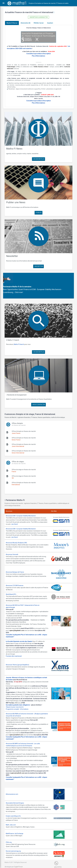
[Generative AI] (27, 23)
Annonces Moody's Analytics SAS (18, 535)
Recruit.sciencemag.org (15, 847)
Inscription (38, 262)
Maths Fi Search (20, 338)
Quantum (51, 23)
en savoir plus (38, 157)
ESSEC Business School (44, 66)
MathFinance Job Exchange (16, 830)
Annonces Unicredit (13, 547)
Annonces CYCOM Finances (16, 577)
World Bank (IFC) (12, 586)
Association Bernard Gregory (16, 799)
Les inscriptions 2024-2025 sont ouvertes (22, 48)
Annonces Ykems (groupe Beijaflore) (19, 657)
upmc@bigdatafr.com (22, 622)
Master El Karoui (13, 23)
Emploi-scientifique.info (15, 812)
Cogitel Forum (20, 863)
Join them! (24, 517)
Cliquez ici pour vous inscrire (16, 701)
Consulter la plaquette (15, 626)
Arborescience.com (13, 790)
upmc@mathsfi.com (21, 729)
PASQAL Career (40, 23)
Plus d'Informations (38, 56)
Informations (26, 703)
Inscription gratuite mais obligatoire (19, 699)
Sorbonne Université (14, 68)
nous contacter (38, 397)
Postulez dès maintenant (15, 648)
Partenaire (9, 282)
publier (38, 209)
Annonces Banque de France (16, 564)
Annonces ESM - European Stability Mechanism (22, 508)
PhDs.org (10, 838)
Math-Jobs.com (12, 821)
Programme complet (14, 703)
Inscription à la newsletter (38, 17)
